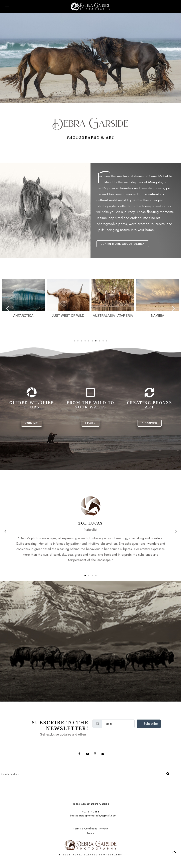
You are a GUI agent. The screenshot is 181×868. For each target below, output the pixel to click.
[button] (7, 309)
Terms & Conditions (85, 829)
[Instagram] (96, 755)
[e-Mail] (103, 755)
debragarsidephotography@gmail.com (93, 816)
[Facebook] (81, 755)
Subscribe (149, 724)
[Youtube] (88, 755)
